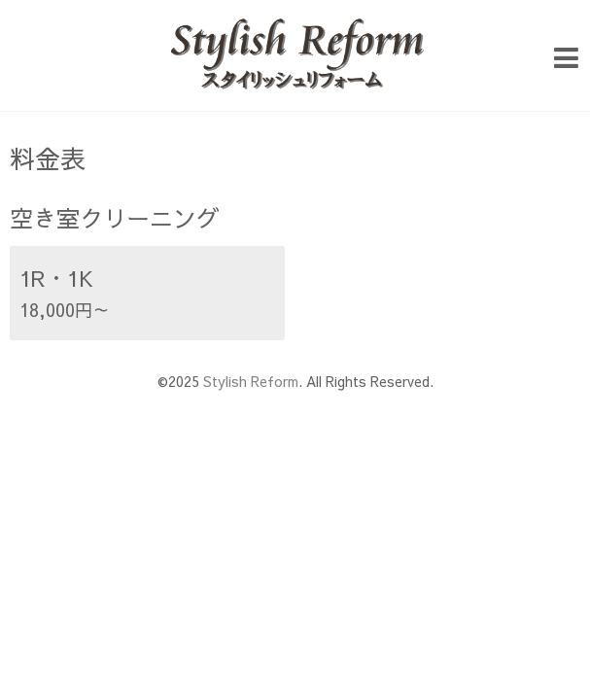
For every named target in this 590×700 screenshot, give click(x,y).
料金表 (48, 157)
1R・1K (56, 278)
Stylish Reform (251, 381)
